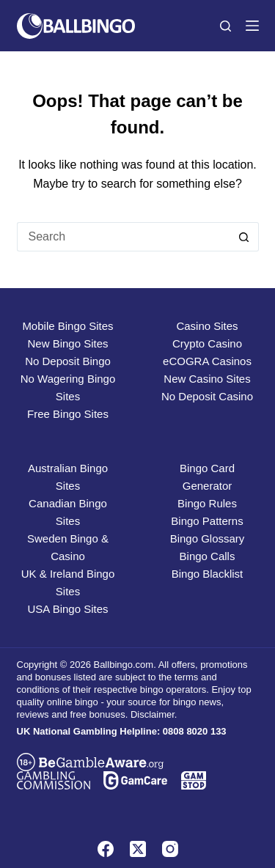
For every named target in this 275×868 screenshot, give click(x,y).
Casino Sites (207, 326)
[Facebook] (106, 849)
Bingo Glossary (208, 538)
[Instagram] (170, 849)
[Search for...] (123, 237)
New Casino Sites (207, 379)
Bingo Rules (207, 503)
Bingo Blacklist (208, 574)
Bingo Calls (208, 556)
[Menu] (252, 26)
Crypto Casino (207, 343)
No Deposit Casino (207, 396)
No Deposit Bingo (68, 361)
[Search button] (244, 237)
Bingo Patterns (207, 521)
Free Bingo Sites (68, 414)
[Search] (225, 26)
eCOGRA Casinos (207, 361)
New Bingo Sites (67, 343)
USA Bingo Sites (67, 609)
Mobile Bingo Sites (67, 326)
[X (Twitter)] (138, 849)
